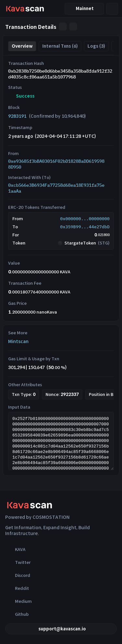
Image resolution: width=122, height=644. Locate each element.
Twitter (18, 562)
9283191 (17, 116)
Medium (19, 601)
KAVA (15, 549)
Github (17, 614)
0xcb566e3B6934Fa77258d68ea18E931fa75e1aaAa (56, 188)
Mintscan (18, 341)
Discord (18, 575)
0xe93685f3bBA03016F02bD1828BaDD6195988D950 (56, 164)
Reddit (17, 588)
